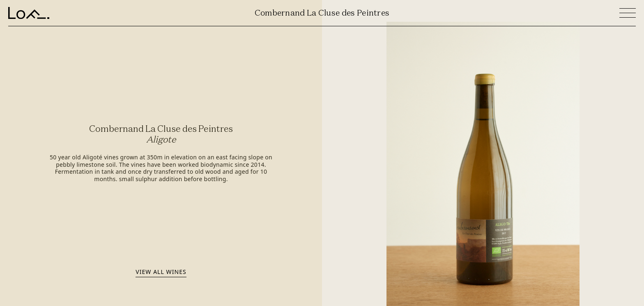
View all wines (161, 272)
